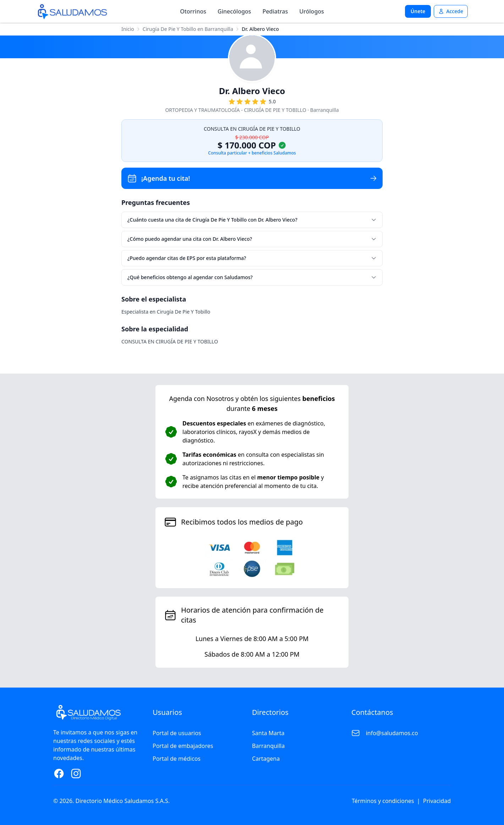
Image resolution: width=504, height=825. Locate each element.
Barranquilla (268, 746)
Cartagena (266, 759)
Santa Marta (268, 733)
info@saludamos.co (392, 733)
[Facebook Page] (59, 774)
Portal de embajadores (183, 746)
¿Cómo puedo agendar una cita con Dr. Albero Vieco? (252, 239)
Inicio (128, 29)
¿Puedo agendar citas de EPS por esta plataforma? (252, 258)
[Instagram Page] (76, 774)
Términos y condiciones (383, 801)
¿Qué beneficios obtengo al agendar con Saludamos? (252, 277)
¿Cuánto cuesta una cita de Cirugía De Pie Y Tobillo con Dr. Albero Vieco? (252, 220)
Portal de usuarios (177, 733)
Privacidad (437, 801)
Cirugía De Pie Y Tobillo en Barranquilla (188, 29)
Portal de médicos (177, 759)
